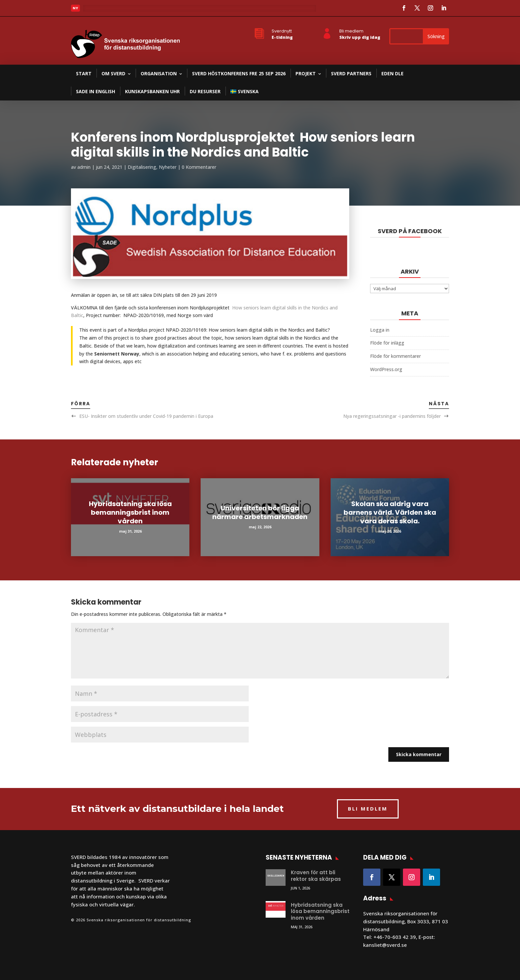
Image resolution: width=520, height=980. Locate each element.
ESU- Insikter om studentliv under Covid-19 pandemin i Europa (146, 416)
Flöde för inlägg (387, 343)
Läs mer (97, 10)
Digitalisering (142, 167)
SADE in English (96, 91)
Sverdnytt (282, 31)
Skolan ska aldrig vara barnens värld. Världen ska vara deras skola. (390, 512)
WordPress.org (386, 369)
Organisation (159, 73)
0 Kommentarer (199, 167)
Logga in (380, 330)
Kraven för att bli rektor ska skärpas (316, 876)
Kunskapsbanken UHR (152, 91)
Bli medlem (351, 31)
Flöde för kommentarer (395, 356)
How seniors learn (252, 308)
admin (84, 167)
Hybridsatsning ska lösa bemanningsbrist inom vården (130, 512)
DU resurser (205, 91)
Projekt (306, 73)
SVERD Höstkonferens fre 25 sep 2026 (239, 73)
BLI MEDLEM (368, 809)
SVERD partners (351, 73)
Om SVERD (113, 73)
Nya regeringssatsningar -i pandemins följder (392, 416)
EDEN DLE (392, 73)
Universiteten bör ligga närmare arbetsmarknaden (260, 512)
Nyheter (168, 167)
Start (84, 73)
